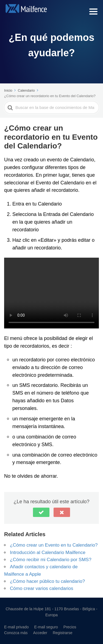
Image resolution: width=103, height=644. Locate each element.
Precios (70, 627)
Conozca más (16, 633)
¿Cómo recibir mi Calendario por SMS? (51, 559)
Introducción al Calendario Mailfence (48, 552)
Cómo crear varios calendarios (42, 588)
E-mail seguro (46, 627)
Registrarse (63, 633)
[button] (41, 512)
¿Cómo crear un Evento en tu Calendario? (54, 545)
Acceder (40, 633)
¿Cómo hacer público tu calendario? (47, 581)
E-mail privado (16, 627)
